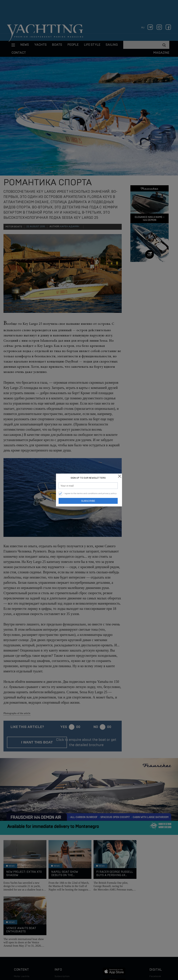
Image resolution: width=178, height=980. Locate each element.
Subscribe (88, 501)
